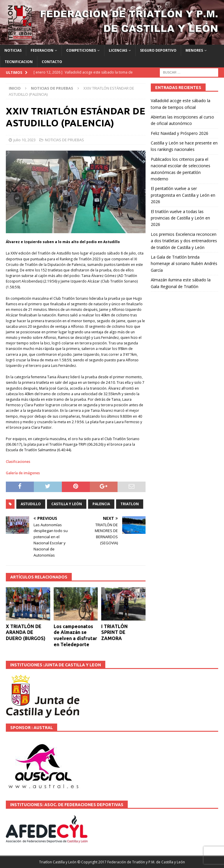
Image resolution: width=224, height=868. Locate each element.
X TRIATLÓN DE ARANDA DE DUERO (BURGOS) (26, 632)
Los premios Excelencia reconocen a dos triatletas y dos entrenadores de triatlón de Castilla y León (184, 241)
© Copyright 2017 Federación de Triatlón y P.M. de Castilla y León (131, 862)
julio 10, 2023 (24, 140)
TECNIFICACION (19, 62)
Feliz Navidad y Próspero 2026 (180, 133)
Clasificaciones (18, 462)
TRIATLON (130, 504)
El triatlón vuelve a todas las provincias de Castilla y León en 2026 (180, 218)
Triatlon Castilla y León (58, 862)
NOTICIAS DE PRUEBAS (64, 140)
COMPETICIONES (81, 50)
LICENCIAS (118, 50)
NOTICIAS (13, 50)
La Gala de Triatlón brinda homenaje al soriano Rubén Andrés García (184, 264)
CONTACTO (52, 62)
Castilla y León (67, 504)
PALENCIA (101, 504)
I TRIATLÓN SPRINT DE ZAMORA (114, 632)
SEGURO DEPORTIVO (158, 50)
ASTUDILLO (31, 504)
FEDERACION (42, 50)
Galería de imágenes (23, 473)
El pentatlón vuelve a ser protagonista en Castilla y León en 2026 (183, 195)
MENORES (194, 50)
